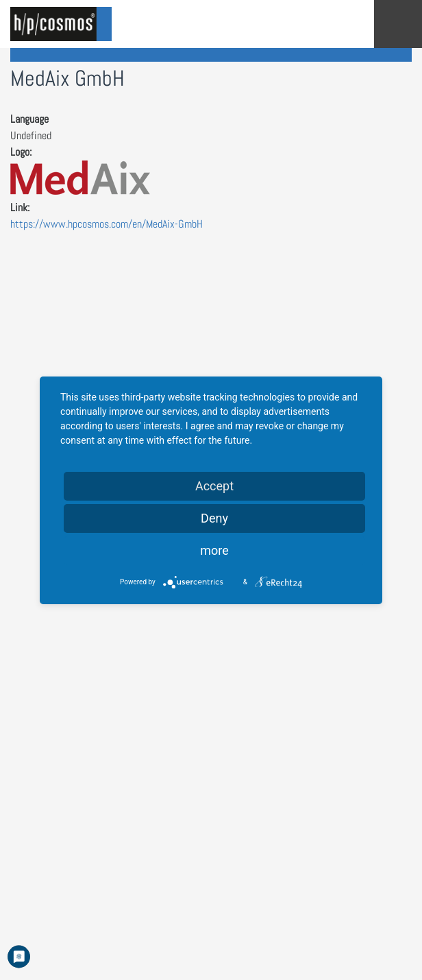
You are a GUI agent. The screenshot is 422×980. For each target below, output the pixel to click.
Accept (214, 486)
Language (29, 119)
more (214, 550)
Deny (214, 518)
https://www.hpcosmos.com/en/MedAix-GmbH (107, 224)
